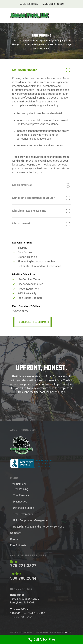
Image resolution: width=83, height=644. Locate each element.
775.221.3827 (23, 566)
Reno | (29, 4)
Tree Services (18, 484)
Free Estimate (18, 545)
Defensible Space (24, 508)
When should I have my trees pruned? (41, 211)
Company (16, 533)
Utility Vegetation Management (31, 520)
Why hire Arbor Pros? (41, 185)
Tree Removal (21, 495)
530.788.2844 (23, 578)
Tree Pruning (21, 489)
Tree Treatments (23, 514)
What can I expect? (41, 224)
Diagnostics (20, 502)
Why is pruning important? (41, 70)
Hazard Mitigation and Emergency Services (39, 527)
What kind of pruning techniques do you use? (41, 198)
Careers (15, 539)
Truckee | (53, 4)
